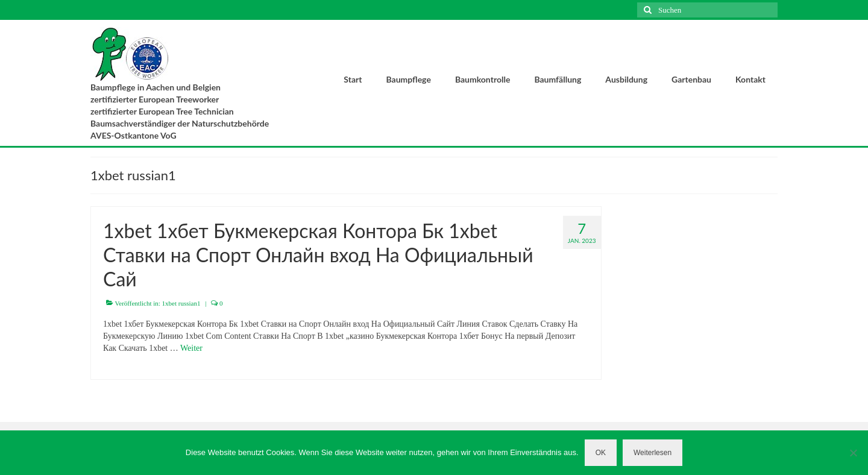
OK (601, 453)
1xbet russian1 (181, 303)
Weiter (191, 348)
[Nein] (853, 453)
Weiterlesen (653, 453)
